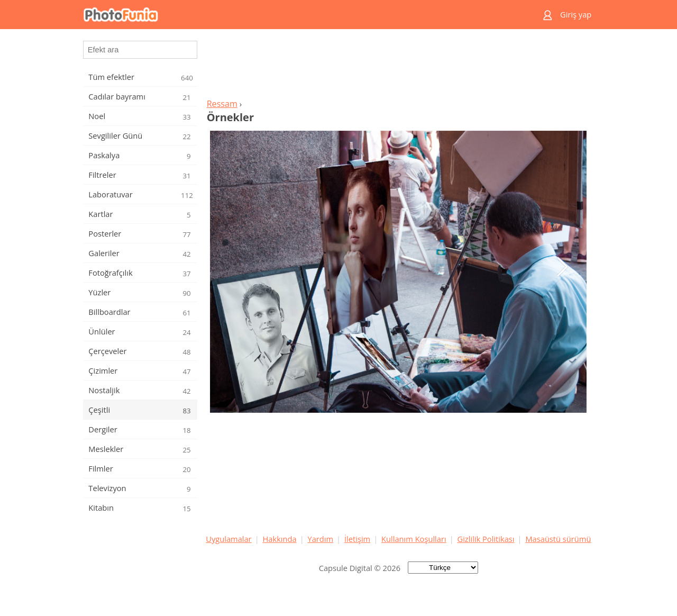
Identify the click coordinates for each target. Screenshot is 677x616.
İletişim (357, 539)
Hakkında (280, 539)
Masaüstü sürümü (558, 539)
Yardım (321, 539)
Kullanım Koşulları (414, 539)
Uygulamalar (228, 539)
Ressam (222, 104)
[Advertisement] (398, 67)
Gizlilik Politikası (486, 539)
